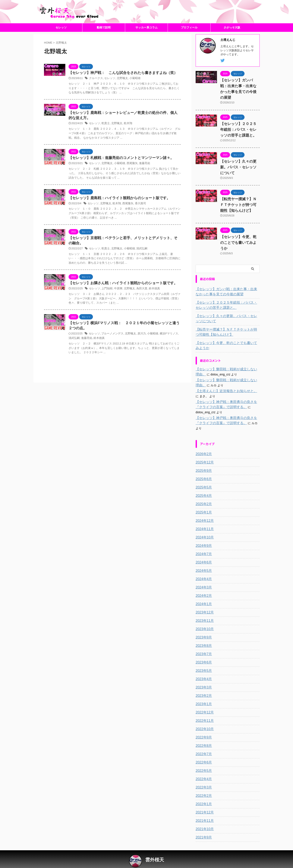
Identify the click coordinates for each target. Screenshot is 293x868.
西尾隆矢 (129, 172)
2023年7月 (203, 644)
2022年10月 (204, 719)
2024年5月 (203, 561)
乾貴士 (104, 131)
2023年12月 (204, 602)
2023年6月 (203, 652)
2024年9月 (203, 536)
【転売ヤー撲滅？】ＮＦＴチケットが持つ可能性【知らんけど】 (239, 206)
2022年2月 (203, 786)
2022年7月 (203, 744)
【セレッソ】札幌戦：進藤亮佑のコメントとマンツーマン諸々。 (118, 166)
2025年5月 (203, 477)
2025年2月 (203, 494)
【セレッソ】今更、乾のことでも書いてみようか (227, 341)
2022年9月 (203, 727)
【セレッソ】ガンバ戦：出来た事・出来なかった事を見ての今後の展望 (239, 93)
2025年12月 (204, 452)
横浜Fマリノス (163, 344)
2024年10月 (204, 527)
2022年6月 (203, 752)
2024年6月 (203, 552)
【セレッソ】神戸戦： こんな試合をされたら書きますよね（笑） (120, 80)
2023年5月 (203, 661)
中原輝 (116, 298)
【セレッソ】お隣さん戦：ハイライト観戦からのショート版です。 (120, 292)
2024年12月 (204, 511)
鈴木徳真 (150, 298)
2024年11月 (204, 519)
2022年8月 (203, 736)
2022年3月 (203, 777)
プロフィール (189, 34)
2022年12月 (204, 702)
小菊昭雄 (132, 85)
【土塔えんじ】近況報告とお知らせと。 (223, 386)
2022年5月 (203, 761)
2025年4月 (203, 486)
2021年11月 (204, 811)
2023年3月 (203, 677)
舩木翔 (125, 131)
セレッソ (61, 34)
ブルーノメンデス (111, 344)
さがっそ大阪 (232, 34)
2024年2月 (203, 586)
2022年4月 (203, 769)
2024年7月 (203, 544)
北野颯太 (120, 85)
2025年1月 (203, 502)
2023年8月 (203, 636)
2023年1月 (203, 694)
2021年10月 (204, 819)
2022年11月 (204, 711)
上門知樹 (106, 298)
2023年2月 (203, 686)
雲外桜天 (155, 850)
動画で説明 (104, 34)
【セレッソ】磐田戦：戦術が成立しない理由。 (227, 364)
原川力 (138, 344)
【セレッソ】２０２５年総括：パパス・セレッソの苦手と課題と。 (239, 130)
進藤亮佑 (141, 172)
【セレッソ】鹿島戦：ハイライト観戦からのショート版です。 (116, 206)
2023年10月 (204, 619)
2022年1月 (203, 794)
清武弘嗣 (138, 258)
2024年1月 (203, 594)
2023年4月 (203, 669)
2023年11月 (204, 611)
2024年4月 (203, 569)
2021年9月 (203, 827)
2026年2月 (203, 444)
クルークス (95, 85)
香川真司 (137, 212)
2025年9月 (203, 461)
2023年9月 (203, 627)
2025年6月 (203, 469)
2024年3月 (203, 577)
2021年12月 (204, 802)
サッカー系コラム (146, 34)
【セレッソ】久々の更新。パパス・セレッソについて (239, 168)
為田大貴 (138, 298)
